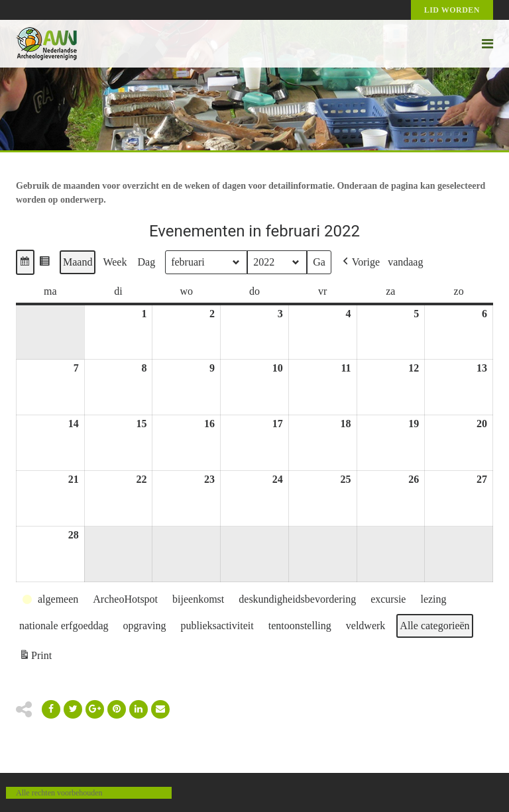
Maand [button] (78, 262)
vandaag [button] (405, 262)
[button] (25, 262)
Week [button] (115, 262)
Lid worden (452, 10)
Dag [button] (146, 262)
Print (35, 657)
